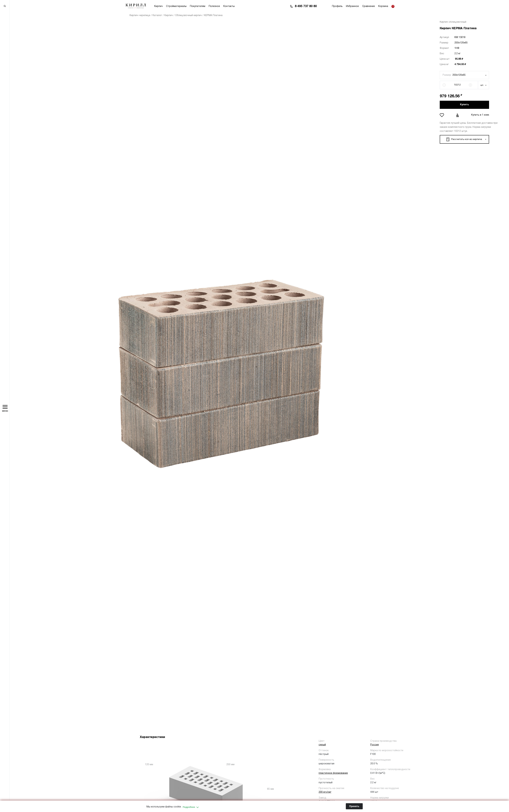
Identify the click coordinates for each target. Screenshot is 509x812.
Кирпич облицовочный (453, 22)
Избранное (352, 6)
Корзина (383, 6)
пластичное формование (333, 773)
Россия (375, 745)
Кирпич (158, 6)
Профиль (337, 6)
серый (322, 745)
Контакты (229, 6)
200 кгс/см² (325, 792)
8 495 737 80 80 (306, 6)
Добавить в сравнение (458, 115)
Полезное (214, 6)
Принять (354, 806)
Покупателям (198, 6)
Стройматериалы (176, 6)
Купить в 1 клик (480, 115)
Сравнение (369, 6)
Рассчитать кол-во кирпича (464, 139)
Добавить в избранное (442, 115)
